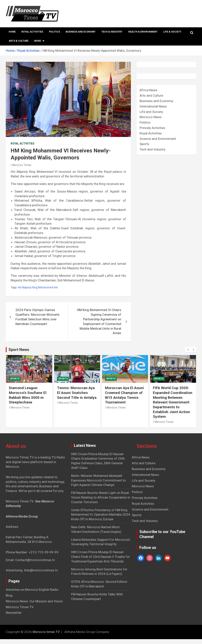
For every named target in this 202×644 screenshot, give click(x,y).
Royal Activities (32, 32)
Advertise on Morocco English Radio (32, 590)
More (38, 41)
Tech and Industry (153, 149)
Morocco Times (22, 165)
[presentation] (188, 350)
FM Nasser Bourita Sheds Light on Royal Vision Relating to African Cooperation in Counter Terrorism (101, 497)
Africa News (148, 90)
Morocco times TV (46, 632)
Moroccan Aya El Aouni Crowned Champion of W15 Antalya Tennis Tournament (124, 395)
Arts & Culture (19, 41)
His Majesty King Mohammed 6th (38, 287)
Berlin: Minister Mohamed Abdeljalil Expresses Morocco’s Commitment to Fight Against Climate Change (98, 480)
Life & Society (172, 32)
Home (12, 32)
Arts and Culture (151, 95)
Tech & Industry (112, 32)
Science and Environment (158, 139)
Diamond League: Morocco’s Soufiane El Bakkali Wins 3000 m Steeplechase (28, 395)
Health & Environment (143, 32)
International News (153, 106)
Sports (144, 144)
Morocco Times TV (20, 607)
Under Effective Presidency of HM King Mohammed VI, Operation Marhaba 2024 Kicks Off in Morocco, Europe (101, 515)
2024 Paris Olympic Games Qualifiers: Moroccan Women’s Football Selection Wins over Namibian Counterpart (38, 317)
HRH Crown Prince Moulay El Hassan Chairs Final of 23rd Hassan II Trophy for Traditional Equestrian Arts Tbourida (101, 557)
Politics (54, 32)
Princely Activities (152, 128)
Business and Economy (81, 32)
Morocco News (151, 117)
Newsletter (14, 613)
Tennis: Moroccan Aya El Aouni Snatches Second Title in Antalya (77, 393)
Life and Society (151, 112)
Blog (9, 595)
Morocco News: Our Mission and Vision (34, 601)
